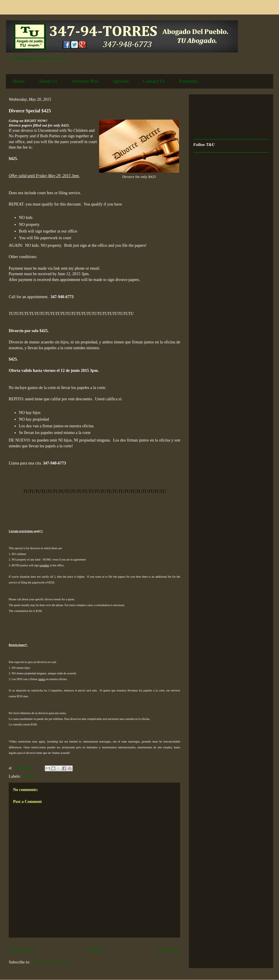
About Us (48, 81)
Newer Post (22, 950)
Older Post (168, 950)
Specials (121, 81)
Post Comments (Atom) (50, 962)
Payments (188, 81)
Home (19, 81)
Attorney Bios (85, 81)
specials (28, 776)
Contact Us (154, 81)
